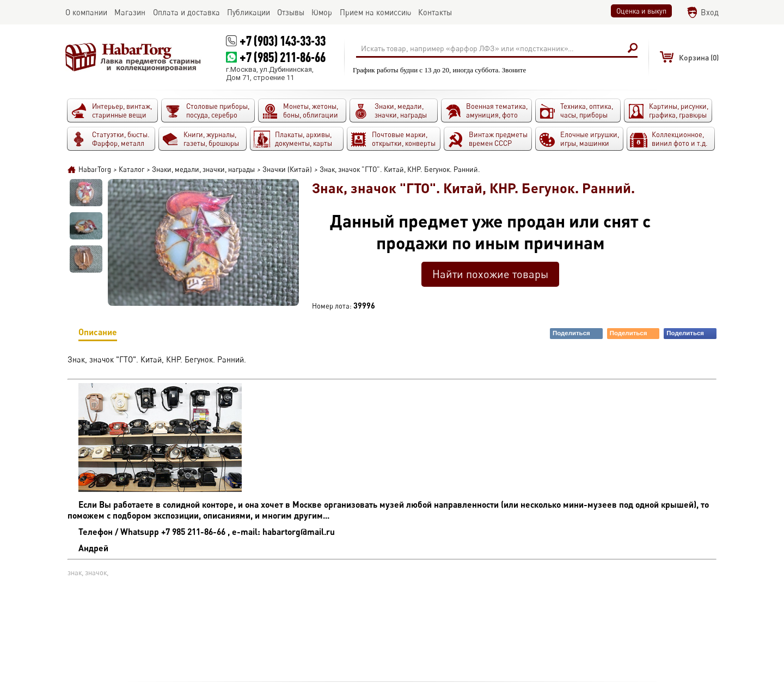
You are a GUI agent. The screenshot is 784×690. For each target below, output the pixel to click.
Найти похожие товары (490, 274)
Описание (98, 334)
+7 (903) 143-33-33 (283, 41)
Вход (710, 12)
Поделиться (577, 333)
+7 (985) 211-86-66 (283, 57)
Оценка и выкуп (641, 11)
